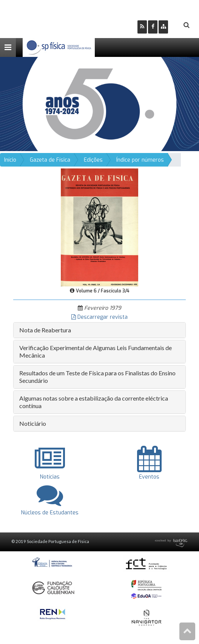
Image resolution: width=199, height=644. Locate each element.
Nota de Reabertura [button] (45, 330)
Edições (93, 160)
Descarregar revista (99, 317)
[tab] (99, 330)
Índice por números (140, 160)
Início (10, 160)
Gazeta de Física (50, 160)
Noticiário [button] (33, 423)
